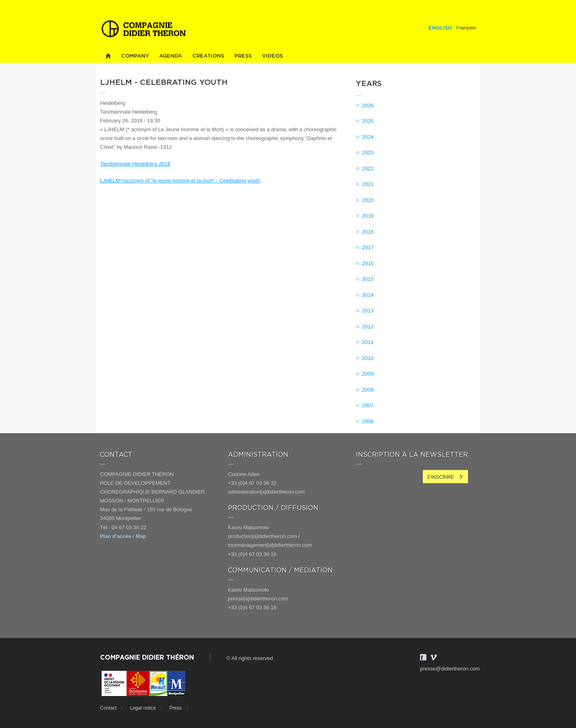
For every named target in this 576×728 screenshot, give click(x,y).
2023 (368, 153)
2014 (368, 295)
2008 (368, 390)
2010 (368, 358)
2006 (368, 421)
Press (243, 56)
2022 (368, 169)
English (440, 28)
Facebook (423, 657)
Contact (108, 708)
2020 (368, 200)
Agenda (171, 56)
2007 (368, 405)
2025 (368, 121)
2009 (368, 374)
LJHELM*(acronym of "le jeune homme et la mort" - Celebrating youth (180, 181)
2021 (368, 184)
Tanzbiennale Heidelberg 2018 (135, 164)
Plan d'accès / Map (123, 536)
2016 (368, 263)
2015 (368, 279)
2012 (368, 327)
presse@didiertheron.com (450, 669)
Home (108, 56)
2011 (368, 342)
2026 (368, 105)
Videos (272, 56)
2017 (368, 247)
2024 (368, 137)
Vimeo (434, 657)
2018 (368, 232)
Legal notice (143, 708)
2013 (368, 311)
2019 (368, 216)
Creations (208, 56)
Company (135, 56)
